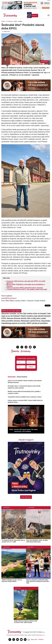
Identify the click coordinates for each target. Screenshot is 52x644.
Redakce (41, 639)
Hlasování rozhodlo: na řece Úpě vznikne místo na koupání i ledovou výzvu (26, 314)
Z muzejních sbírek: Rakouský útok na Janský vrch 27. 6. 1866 (13, 541)
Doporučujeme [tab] (22, 377)
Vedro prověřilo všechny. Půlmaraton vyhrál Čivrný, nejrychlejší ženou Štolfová (26, 321)
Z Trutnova (9, 21)
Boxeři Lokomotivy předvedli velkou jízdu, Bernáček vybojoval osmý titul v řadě (38, 581)
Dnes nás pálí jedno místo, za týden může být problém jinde (37, 541)
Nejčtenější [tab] (12, 377)
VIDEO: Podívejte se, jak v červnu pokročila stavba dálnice (12, 581)
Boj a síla (30, 547)
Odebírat (31, 367)
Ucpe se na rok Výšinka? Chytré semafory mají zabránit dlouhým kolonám (26, 316)
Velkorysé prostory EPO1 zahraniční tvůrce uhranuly (25, 288)
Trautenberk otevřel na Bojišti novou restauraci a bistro (25, 397)
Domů (3, 21)
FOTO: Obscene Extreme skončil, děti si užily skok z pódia (24, 318)
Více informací (26, 497)
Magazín (34, 16)
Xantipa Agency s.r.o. (40, 635)
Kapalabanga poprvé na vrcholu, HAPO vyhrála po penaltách (24, 323)
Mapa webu (34, 639)
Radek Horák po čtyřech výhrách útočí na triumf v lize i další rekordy (26, 622)
